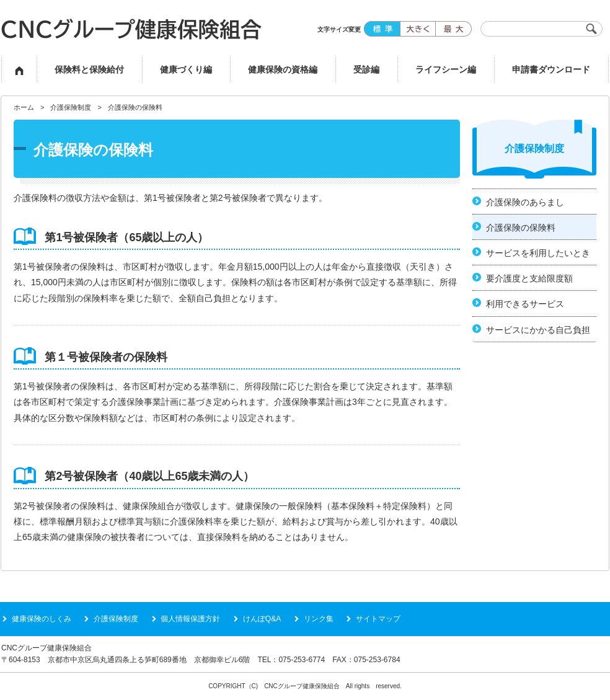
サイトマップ (378, 619)
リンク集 (319, 619)
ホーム (24, 107)
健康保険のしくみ (42, 619)
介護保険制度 (71, 107)
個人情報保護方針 (190, 619)
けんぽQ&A (262, 619)
